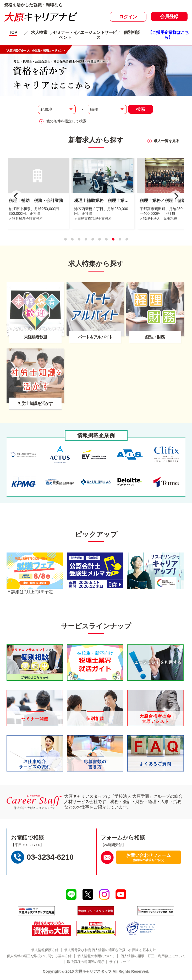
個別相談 (132, 32)
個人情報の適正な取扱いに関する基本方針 (39, 956)
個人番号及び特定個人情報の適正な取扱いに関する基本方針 (110, 950)
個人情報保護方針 (45, 950)
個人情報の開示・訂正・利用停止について (153, 956)
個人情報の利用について (96, 956)
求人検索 (39, 32)
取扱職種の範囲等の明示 (86, 962)
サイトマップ (119, 962)
